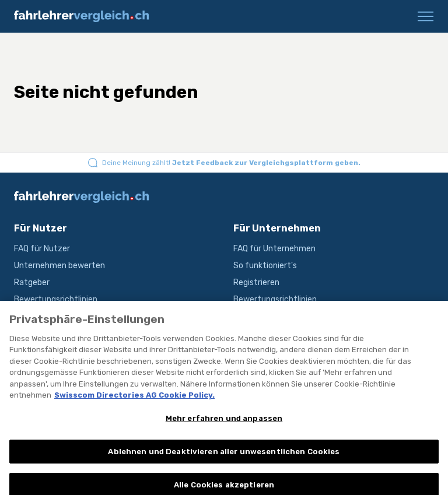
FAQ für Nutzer (42, 249)
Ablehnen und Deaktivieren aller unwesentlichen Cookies (224, 456)
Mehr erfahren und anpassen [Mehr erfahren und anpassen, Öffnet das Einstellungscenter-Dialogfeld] (224, 423)
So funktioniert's (265, 266)
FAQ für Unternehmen (274, 249)
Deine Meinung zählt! (231, 163)
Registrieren (256, 282)
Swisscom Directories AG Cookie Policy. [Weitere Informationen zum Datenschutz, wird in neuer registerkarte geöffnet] (134, 400)
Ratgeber (32, 282)
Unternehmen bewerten (60, 266)
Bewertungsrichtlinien (56, 299)
